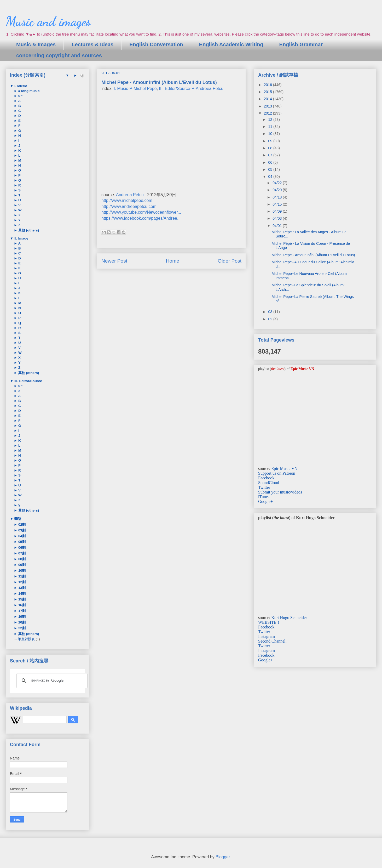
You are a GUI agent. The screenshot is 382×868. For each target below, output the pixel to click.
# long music (28, 91)
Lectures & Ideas (92, 44)
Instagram (267, 636)
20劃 (21, 622)
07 (271, 155)
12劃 (21, 582)
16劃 (21, 605)
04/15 (278, 204)
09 (271, 141)
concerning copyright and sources (59, 55)
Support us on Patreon (277, 473)
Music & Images (36, 44)
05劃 (21, 542)
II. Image (21, 238)
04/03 (278, 218)
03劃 (21, 530)
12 (271, 120)
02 (271, 319)
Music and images (48, 21)
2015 (268, 92)
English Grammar (301, 44)
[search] (51, 681)
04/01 (278, 226)
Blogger (223, 857)
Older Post (230, 261)
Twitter (264, 487)
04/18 (278, 197)
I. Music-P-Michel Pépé (135, 89)
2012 (268, 113)
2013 (268, 106)
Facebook (266, 478)
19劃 (21, 617)
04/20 (278, 190)
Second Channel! (273, 641)
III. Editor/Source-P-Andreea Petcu (191, 89)
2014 (268, 99)
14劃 (21, 594)
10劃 (21, 571)
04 (271, 177)
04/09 (278, 211)
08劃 (21, 559)
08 (271, 148)
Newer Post (114, 261)
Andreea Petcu (130, 195)
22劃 (21, 628)
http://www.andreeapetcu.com (129, 206)
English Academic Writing (231, 44)
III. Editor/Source (28, 381)
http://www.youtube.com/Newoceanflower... (141, 212)
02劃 (21, 524)
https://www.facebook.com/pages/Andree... (141, 218)
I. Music (20, 86)
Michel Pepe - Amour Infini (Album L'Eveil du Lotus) (313, 255)
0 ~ (20, 96)
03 (271, 312)
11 (271, 127)
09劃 (21, 565)
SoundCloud (269, 483)
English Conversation (156, 44)
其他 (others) (28, 230)
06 (271, 162)
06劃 (21, 548)
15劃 (21, 599)
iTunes (264, 497)
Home (173, 261)
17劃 (21, 611)
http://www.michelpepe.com (127, 200)
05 (271, 169)
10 (271, 134)
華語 (17, 519)
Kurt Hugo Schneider (289, 618)
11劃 (21, 576)
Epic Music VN (284, 469)
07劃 (21, 553)
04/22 (278, 183)
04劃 (21, 536)
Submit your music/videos (280, 492)
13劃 (21, 588)
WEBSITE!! (269, 622)
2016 (268, 85)
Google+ (265, 501)
